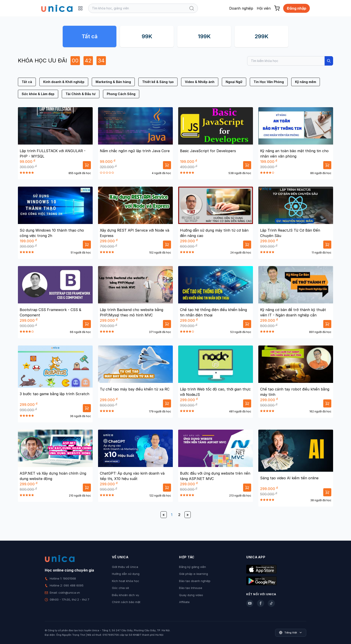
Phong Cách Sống (121, 94)
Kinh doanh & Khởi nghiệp (64, 82)
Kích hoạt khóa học (126, 581)
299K (261, 36)
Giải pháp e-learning (194, 574)
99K (147, 36)
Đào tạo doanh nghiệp (195, 581)
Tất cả (90, 36)
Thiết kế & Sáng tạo (158, 82)
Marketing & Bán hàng (113, 82)
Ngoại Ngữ (234, 82)
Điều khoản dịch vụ (125, 595)
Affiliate (184, 602)
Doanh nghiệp (241, 8)
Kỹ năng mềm (306, 82)
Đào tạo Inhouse (191, 588)
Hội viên (264, 8)
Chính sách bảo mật (126, 602)
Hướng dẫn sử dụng (126, 574)
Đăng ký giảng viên (193, 567)
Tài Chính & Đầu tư (81, 94)
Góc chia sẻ (120, 588)
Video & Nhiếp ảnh (200, 82)
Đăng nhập (296, 8)
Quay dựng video (191, 595)
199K (204, 36)
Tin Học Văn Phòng (269, 82)
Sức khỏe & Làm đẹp (38, 94)
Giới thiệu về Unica (125, 567)
